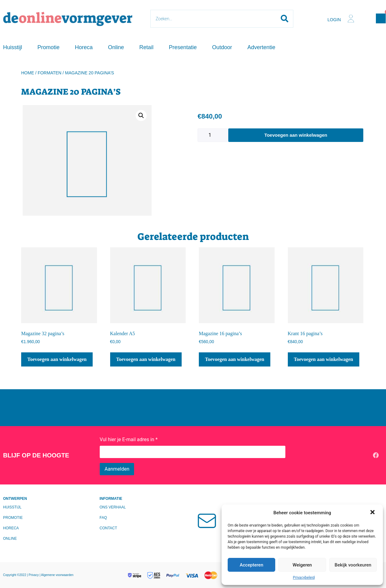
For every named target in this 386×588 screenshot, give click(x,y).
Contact (108, 528)
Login (334, 20)
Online (116, 47)
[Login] (351, 19)
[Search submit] (285, 19)
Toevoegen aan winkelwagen (296, 135)
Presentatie (183, 47)
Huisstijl (13, 47)
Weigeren (302, 565)
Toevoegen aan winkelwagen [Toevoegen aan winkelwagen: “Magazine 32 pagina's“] (57, 359)
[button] (373, 513)
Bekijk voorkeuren (353, 565)
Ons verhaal (113, 507)
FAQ (103, 518)
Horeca (84, 47)
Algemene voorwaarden (57, 575)
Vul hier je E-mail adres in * (129, 439)
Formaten (50, 73)
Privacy (34, 575)
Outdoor (222, 47)
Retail (146, 47)
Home (28, 73)
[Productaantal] (213, 135)
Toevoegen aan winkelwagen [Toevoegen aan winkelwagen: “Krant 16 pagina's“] (324, 359)
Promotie (48, 47)
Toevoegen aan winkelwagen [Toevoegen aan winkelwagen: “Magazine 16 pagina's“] (235, 359)
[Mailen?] (209, 520)
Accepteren (251, 565)
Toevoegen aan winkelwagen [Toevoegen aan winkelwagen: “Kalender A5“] (146, 359)
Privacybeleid (304, 578)
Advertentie (261, 47)
